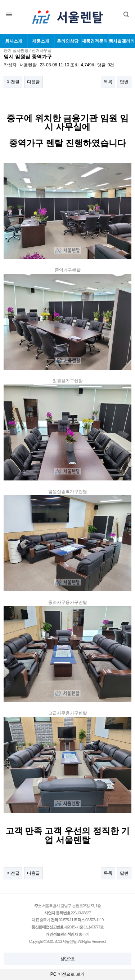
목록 (108, 82)
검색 (121, 12)
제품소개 (41, 41)
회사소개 (14, 41)
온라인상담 (68, 41)
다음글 (33, 82)
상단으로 (68, 959)
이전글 (13, 82)
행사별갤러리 (122, 41)
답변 (124, 82)
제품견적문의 (95, 41)
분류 (9, 14)
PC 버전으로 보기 (67, 974)
